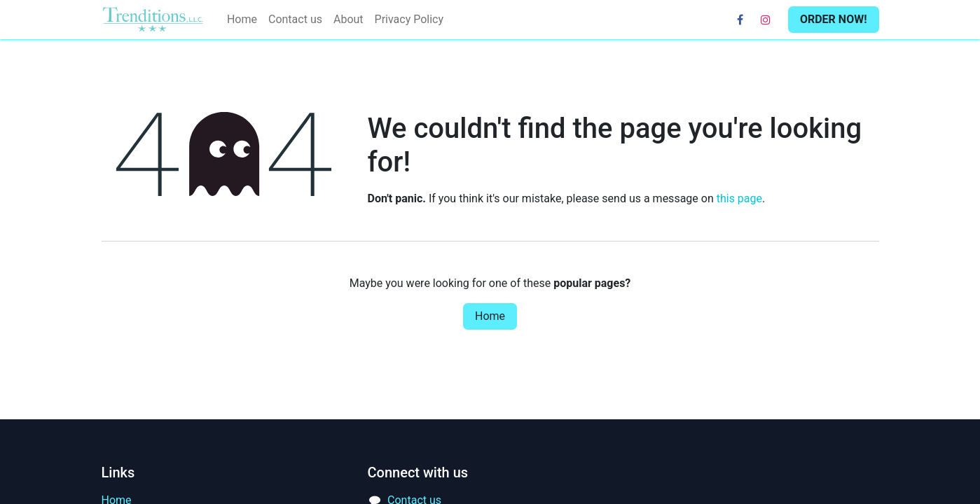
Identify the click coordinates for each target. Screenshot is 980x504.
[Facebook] (740, 20)
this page (739, 198)
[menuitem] (242, 20)
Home (490, 316)
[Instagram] (766, 20)
